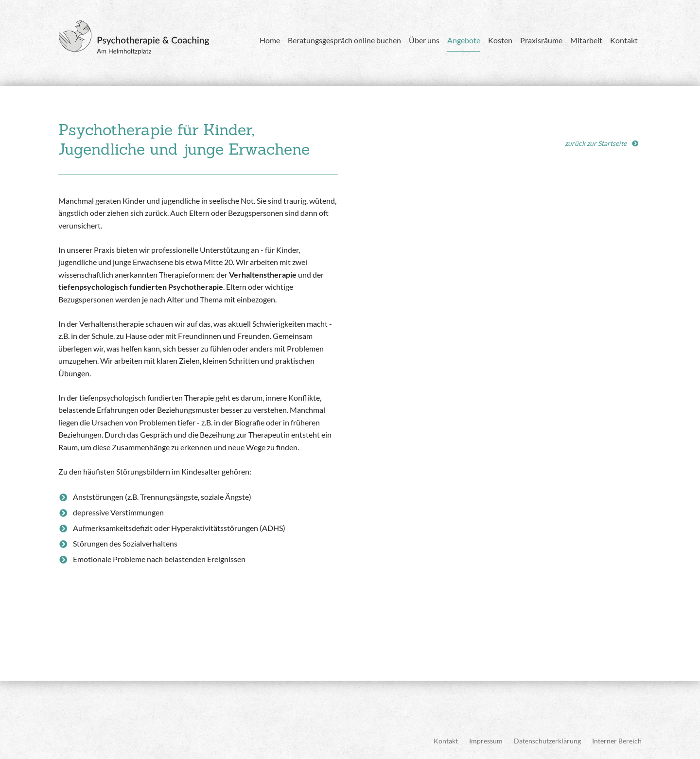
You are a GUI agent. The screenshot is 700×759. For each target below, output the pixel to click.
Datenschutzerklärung (547, 741)
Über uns (424, 40)
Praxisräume (541, 40)
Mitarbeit (586, 40)
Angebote (464, 40)
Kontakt (624, 40)
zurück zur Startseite (596, 143)
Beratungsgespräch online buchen (344, 40)
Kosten (500, 40)
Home (270, 40)
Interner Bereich (617, 741)
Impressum (486, 741)
